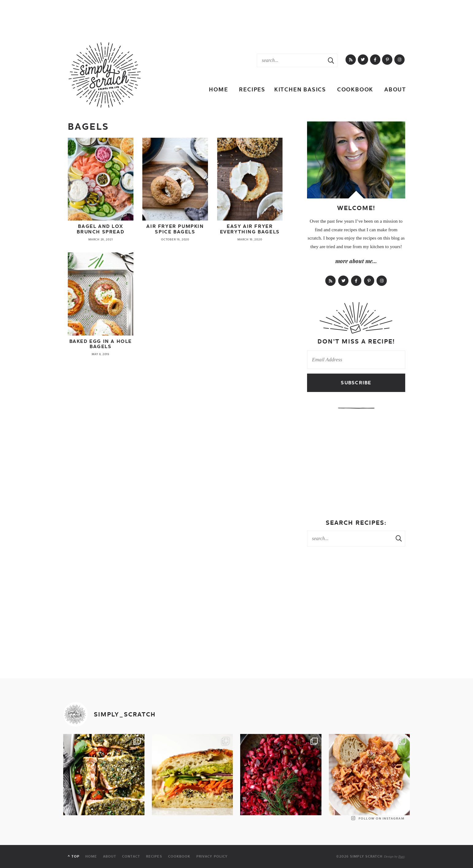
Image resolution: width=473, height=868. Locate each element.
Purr (402, 856)
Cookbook (355, 89)
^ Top (74, 856)
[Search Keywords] (291, 60)
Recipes (252, 89)
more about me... (356, 261)
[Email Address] (356, 360)
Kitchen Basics (300, 89)
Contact (131, 856)
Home (218, 89)
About (395, 89)
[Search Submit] (331, 60)
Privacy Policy (212, 856)
